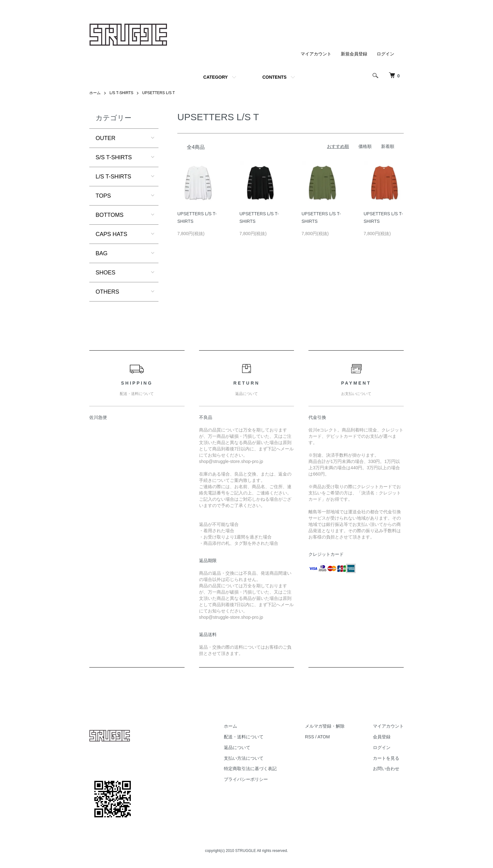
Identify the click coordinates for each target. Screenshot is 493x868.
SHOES (105, 273)
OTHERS (107, 292)
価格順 (365, 146)
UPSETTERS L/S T (158, 93)
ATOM (324, 737)
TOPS (103, 196)
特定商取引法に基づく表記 (250, 769)
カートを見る (386, 758)
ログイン (385, 54)
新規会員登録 (354, 54)
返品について (237, 747)
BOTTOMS (110, 215)
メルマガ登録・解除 (325, 726)
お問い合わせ (386, 769)
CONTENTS (274, 77)
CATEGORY (216, 77)
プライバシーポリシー (246, 779)
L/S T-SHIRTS (121, 93)
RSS (310, 737)
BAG (102, 253)
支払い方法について (244, 758)
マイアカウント (316, 54)
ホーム (95, 93)
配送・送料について (244, 737)
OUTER (105, 138)
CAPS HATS (111, 234)
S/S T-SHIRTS (114, 157)
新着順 (388, 146)
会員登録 (382, 737)
